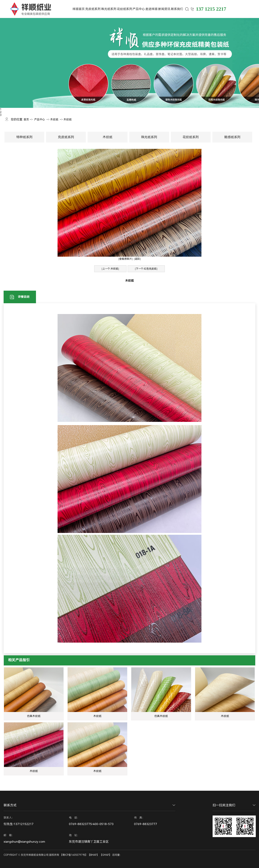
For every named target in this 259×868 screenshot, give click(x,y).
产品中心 (139, 9)
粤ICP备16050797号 (74, 855)
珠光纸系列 (109, 9)
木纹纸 (54, 120)
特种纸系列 (24, 137)
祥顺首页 (79, 9)
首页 (26, 120)
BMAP (93, 855)
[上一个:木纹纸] (110, 269)
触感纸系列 (232, 137)
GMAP (106, 855)
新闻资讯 (164, 9)
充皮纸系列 (93, 9)
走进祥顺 (151, 9)
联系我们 (177, 9)
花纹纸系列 (125, 9)
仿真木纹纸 (34, 716)
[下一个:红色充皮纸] (146, 269)
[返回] (137, 259)
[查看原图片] (125, 259)
